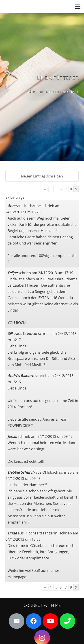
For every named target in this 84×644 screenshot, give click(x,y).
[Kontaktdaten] (67, 621)
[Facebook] (34, 621)
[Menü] (78, 7)
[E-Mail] (17, 621)
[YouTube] (50, 621)
